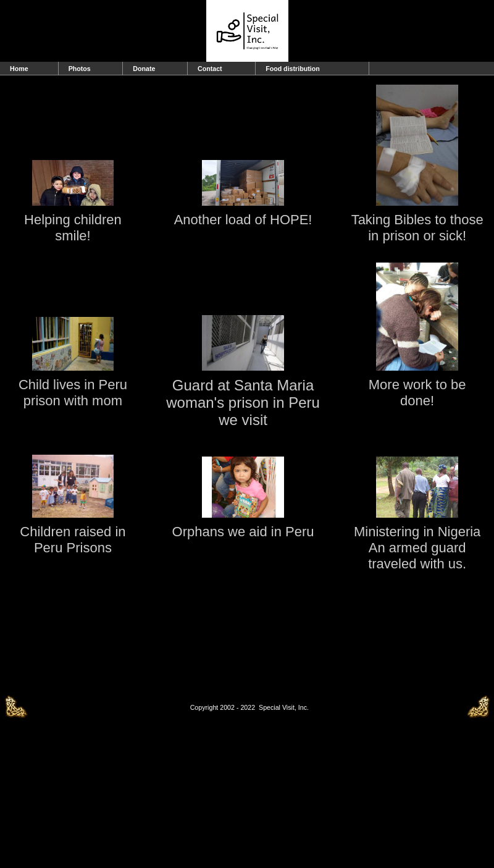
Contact (210, 69)
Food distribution (293, 69)
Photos (80, 69)
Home (19, 69)
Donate (144, 69)
